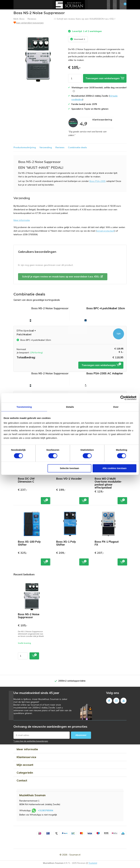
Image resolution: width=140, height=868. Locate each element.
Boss (22, 21)
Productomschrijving (25, 150)
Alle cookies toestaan (114, 468)
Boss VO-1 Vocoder (69, 481)
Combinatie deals (77, 150)
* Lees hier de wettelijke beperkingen (31, 743)
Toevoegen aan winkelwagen (101, 368)
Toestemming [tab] (24, 407)
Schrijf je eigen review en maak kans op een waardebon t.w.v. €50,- (63, 279)
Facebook (109, 702)
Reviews (60, 150)
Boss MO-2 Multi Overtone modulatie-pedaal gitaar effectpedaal (108, 485)
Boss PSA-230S (98, 183)
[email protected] (105, 233)
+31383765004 (45, 813)
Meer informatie (22, 223)
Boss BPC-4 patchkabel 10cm (106, 311)
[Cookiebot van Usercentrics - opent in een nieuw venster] (123, 398)
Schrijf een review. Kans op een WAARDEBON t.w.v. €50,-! (86, 21)
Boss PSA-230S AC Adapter (105, 376)
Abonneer (81, 737)
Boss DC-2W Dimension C (26, 482)
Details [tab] (70, 407)
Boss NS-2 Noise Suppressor (29, 618)
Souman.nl (75, 857)
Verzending (46, 150)
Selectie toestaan (69, 468)
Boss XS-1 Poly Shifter (66, 545)
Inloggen (114, 5)
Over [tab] (116, 407)
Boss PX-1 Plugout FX (107, 545)
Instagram (116, 702)
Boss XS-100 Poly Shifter (29, 545)
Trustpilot (93, 865)
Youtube (124, 702)
